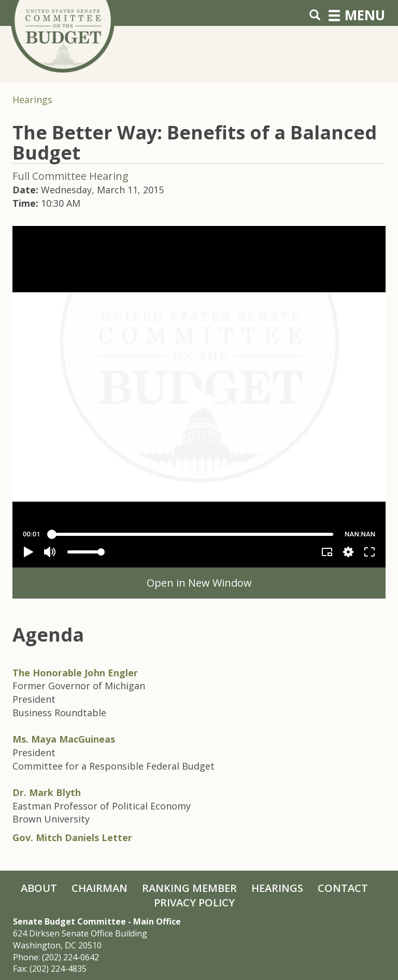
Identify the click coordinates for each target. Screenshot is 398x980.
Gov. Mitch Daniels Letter (72, 837)
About (39, 888)
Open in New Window (199, 583)
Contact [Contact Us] (343, 888)
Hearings (32, 100)
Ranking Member (189, 888)
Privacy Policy (194, 903)
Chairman (99, 888)
